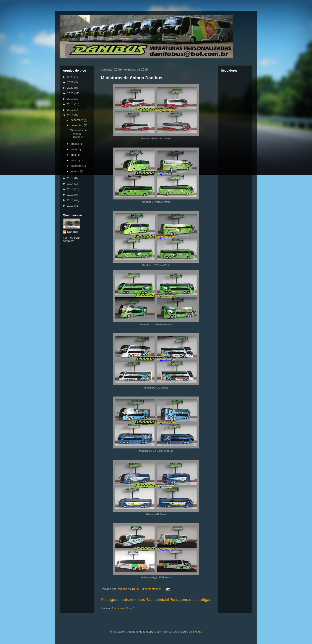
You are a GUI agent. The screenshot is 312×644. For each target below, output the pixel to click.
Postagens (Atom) (123, 608)
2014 (71, 184)
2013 (71, 189)
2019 (71, 99)
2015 (71, 178)
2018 (71, 104)
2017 (71, 110)
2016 (71, 115)
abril (74, 155)
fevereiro (76, 166)
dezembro (77, 120)
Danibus (73, 232)
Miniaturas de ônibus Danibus (132, 78)
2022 (71, 82)
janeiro (75, 171)
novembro (77, 125)
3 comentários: (152, 589)
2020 (71, 93)
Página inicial (157, 600)
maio (74, 149)
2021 (71, 88)
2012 (71, 195)
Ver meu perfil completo (71, 239)
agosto (75, 144)
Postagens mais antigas (190, 600)
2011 (71, 200)
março (75, 160)
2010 (71, 206)
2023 (71, 77)
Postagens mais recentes (123, 600)
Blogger (198, 632)
